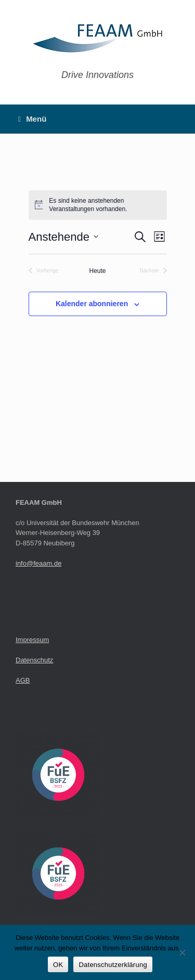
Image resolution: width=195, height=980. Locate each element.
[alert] (98, 205)
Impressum (32, 640)
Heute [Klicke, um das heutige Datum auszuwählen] (97, 271)
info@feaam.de (38, 563)
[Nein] (182, 952)
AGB (23, 680)
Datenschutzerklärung (113, 965)
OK (58, 965)
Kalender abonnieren (92, 304)
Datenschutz (34, 660)
